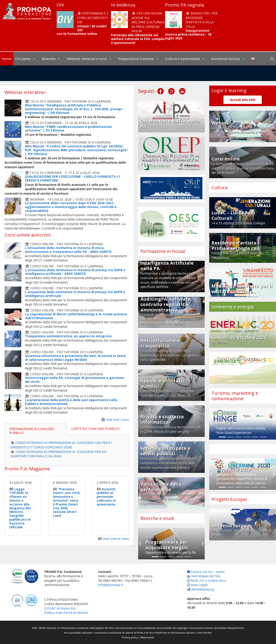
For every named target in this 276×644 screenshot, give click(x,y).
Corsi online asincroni (28, 235)
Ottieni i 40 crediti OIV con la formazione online (82, 30)
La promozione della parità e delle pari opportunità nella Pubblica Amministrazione (71, 402)
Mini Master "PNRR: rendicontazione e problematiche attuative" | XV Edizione (68, 129)
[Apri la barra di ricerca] (272, 59)
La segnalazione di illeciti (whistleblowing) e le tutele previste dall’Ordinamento (76, 316)
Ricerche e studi (157, 518)
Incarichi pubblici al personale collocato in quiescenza (106, 497)
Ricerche (54, 59)
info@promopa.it (111, 585)
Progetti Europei (229, 499)
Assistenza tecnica (230, 59)
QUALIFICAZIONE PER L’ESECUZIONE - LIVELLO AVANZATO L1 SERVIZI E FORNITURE (73, 178)
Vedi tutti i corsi (118, 420)
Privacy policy (130, 637)
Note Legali (197, 585)
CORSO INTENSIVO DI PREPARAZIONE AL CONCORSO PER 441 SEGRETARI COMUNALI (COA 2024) (59, 454)
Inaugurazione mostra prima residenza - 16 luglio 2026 (188, 34)
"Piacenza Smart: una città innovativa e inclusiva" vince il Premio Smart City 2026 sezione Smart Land (66, 502)
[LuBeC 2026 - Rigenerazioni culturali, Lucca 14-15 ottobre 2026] (138, 73)
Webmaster (148, 637)
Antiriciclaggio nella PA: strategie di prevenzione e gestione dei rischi (74, 380)
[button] (140, 544)
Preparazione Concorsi (141, 59)
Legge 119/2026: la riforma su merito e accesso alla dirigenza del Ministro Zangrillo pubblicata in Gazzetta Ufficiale (20, 508)
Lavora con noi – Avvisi (206, 572)
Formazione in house (163, 251)
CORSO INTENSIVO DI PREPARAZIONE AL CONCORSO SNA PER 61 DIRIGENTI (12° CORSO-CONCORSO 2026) (61, 445)
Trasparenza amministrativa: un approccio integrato (68, 336)
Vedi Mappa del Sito (204, 576)
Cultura (220, 188)
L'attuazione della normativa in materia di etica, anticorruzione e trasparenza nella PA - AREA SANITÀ (68, 250)
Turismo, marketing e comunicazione (235, 396)
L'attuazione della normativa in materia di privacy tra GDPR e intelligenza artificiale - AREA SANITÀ (75, 272)
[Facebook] (161, 88)
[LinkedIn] (182, 88)
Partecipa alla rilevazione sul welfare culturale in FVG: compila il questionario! (138, 39)
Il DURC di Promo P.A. (60, 608)
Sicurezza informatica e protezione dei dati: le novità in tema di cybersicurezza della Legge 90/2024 (75, 358)
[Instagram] (171, 88)
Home (7, 59)
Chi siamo (28, 59)
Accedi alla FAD (243, 100)
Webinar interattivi (25, 92)
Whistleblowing (200, 589)
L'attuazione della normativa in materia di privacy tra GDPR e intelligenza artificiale (75, 294)
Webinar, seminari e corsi (91, 59)
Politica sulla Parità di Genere (66, 613)
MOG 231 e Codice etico (206, 581)
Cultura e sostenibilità (187, 59)
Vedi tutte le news (116, 539)
